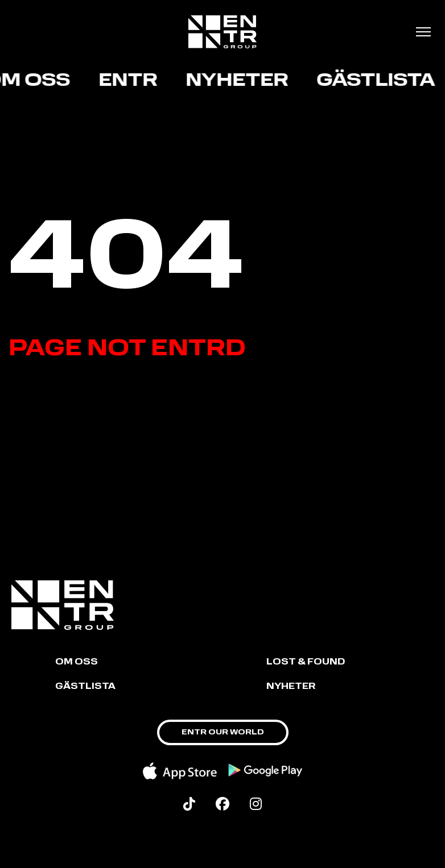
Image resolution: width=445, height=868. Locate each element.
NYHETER (291, 687)
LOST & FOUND (306, 663)
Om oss (77, 663)
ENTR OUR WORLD (223, 732)
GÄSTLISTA (85, 687)
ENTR (130, 81)
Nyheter (239, 81)
